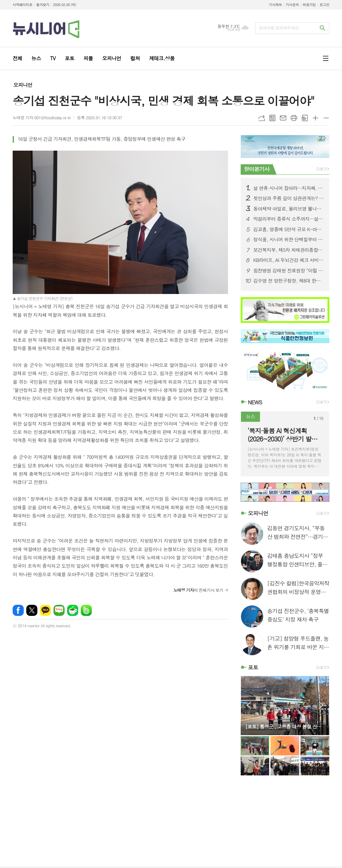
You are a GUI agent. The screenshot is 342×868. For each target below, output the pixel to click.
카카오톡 (45, 610)
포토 (253, 667)
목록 (272, 118)
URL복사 (262, 118)
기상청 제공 (233, 30)
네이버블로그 (59, 610)
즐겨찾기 (43, 5)
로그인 (324, 5)
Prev (249, 705)
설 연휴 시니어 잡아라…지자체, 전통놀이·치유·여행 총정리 (289, 188)
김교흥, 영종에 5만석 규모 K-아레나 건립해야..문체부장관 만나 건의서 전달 (289, 229)
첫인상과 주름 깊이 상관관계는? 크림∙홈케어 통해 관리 (289, 198)
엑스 (32, 610)
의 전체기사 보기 (198, 590)
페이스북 (18, 610)
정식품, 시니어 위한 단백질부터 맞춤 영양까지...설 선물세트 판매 (289, 239)
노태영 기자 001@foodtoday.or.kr (42, 117)
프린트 (294, 118)
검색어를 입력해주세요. (279, 28)
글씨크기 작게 (326, 118)
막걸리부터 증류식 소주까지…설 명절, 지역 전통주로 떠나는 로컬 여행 (289, 219)
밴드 (86, 610)
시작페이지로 (22, 5)
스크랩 (305, 118)
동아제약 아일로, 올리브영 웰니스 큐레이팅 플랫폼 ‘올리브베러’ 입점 (289, 209)
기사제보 (275, 5)
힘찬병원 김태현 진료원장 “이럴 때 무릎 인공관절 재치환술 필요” (289, 271)
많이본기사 (257, 169)
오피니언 (23, 85)
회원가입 (309, 5)
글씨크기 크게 (315, 118)
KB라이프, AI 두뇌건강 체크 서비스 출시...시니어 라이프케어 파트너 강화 (289, 260)
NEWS (255, 402)
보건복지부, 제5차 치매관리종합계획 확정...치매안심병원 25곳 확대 (289, 250)
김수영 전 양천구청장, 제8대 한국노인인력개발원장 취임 (289, 281)
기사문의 (292, 5)
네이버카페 (73, 610)
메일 (283, 118)
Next (321, 705)
